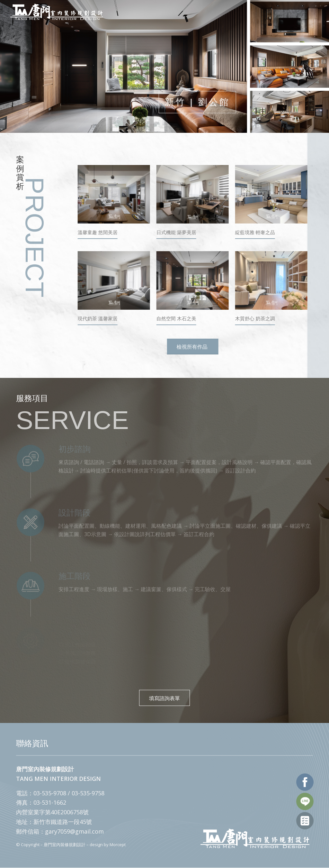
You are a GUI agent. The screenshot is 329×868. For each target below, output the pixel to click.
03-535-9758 (88, 793)
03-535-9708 (50, 793)
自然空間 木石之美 (178, 319)
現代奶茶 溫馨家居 (99, 319)
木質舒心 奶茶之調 (256, 319)
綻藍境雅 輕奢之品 (256, 232)
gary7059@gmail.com (74, 831)
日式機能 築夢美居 (178, 232)
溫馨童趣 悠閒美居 (99, 232)
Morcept (118, 845)
